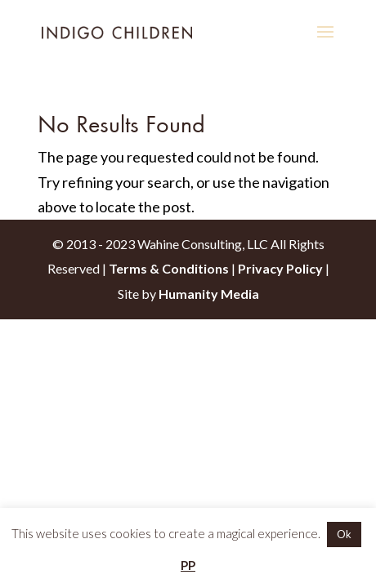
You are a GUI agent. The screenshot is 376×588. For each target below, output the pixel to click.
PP (188, 565)
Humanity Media (209, 294)
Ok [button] (344, 534)
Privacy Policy (280, 268)
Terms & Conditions (169, 268)
